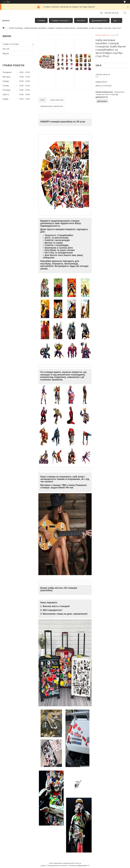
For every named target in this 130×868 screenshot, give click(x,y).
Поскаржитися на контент (57, 866)
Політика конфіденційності (79, 866)
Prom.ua (78, 863)
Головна (41, 20)
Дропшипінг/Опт (99, 20)
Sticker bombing (16, 28)
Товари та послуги (60, 20)
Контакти (81, 20)
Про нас (6, 49)
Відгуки (6, 53)
